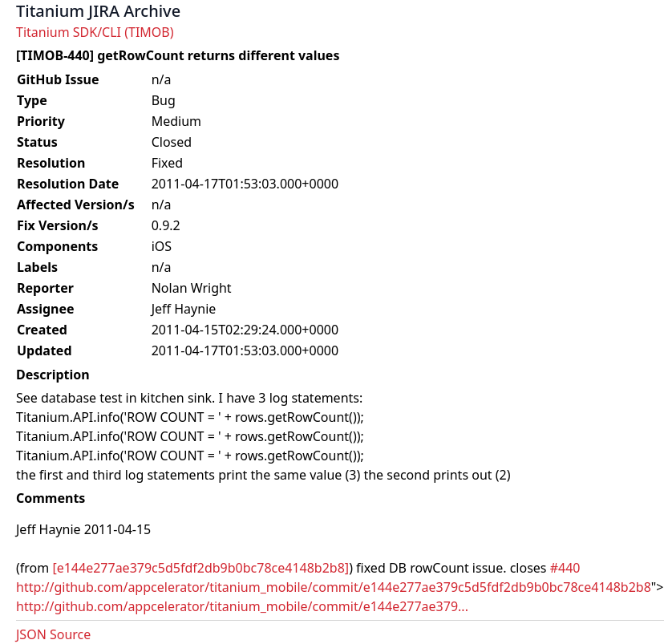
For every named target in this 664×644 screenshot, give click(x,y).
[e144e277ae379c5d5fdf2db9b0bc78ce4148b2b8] (200, 568)
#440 (565, 568)
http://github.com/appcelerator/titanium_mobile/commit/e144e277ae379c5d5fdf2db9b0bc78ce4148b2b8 (334, 587)
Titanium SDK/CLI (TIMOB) (95, 32)
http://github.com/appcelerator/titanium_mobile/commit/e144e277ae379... (242, 606)
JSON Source (53, 634)
